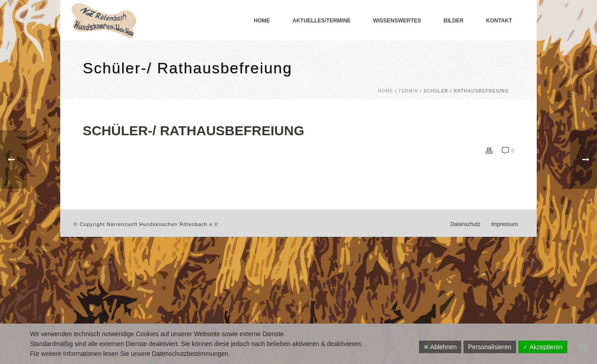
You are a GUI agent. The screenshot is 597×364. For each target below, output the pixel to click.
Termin (408, 91)
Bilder (454, 21)
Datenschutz (466, 224)
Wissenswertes (397, 21)
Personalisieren (490, 347)
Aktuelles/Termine (322, 21)
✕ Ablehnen (440, 347)
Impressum (505, 224)
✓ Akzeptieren (543, 347)
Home (262, 21)
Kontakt (499, 21)
